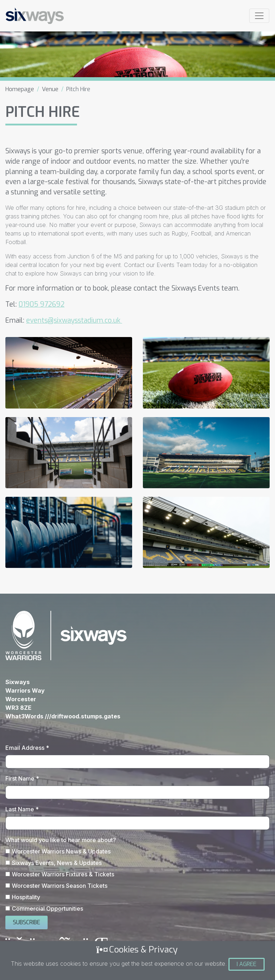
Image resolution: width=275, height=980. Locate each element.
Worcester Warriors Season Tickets (60, 886)
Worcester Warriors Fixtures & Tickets (63, 874)
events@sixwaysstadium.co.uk (74, 320)
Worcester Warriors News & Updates (61, 851)
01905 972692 (42, 304)
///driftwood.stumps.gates (83, 716)
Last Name (22, 809)
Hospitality (26, 897)
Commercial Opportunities (47, 909)
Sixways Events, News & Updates (57, 863)
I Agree (247, 964)
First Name (22, 778)
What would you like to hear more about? (61, 840)
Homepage (20, 89)
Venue (50, 89)
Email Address (27, 748)
